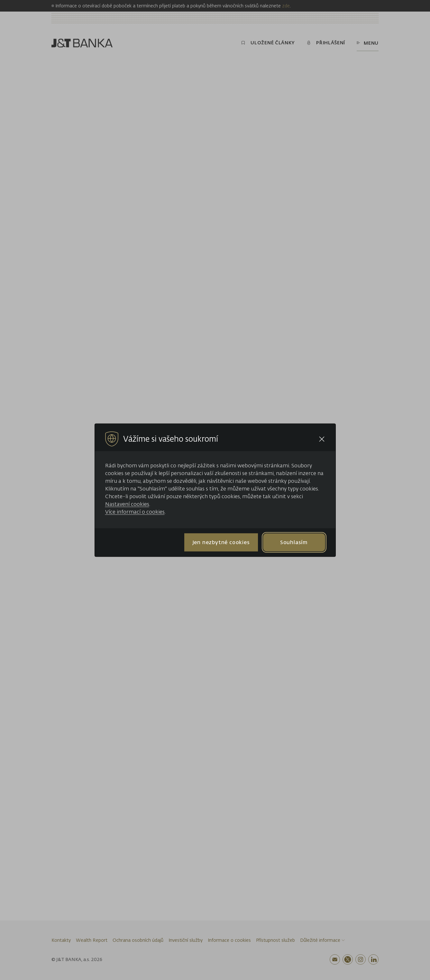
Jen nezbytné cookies (221, 542)
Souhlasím (294, 542)
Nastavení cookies (127, 504)
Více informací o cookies (135, 511)
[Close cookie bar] (322, 439)
